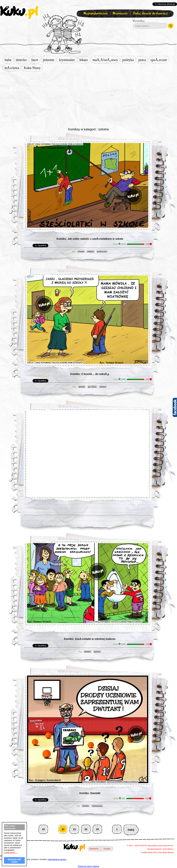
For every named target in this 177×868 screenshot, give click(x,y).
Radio (150, 852)
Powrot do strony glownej (89, 866)
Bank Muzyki (168, 852)
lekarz (85, 60)
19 (97, 829)
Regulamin (94, 849)
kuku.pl (19, 13)
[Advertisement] (89, 99)
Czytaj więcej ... (11, 852)
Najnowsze (121, 14)
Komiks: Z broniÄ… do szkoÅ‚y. (90, 374)
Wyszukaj (148, 21)
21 (74, 829)
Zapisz (88, 22)
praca (143, 60)
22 (43, 829)
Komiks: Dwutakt (90, 793)
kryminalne (68, 60)
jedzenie (50, 60)
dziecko (22, 60)
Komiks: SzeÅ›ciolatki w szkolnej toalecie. (90, 639)
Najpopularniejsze (95, 14)
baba (9, 60)
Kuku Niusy (33, 68)
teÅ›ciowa (13, 68)
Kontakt (107, 849)
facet (36, 60)
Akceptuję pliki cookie (14, 860)
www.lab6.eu (168, 849)
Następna (131, 829)
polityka (129, 60)
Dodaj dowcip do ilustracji (151, 14)
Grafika (144, 852)
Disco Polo (158, 852)
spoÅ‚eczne (160, 60)
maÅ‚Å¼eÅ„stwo (106, 60)
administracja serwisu (57, 859)
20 (86, 829)
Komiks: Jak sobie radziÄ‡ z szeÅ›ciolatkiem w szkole (90, 239)
